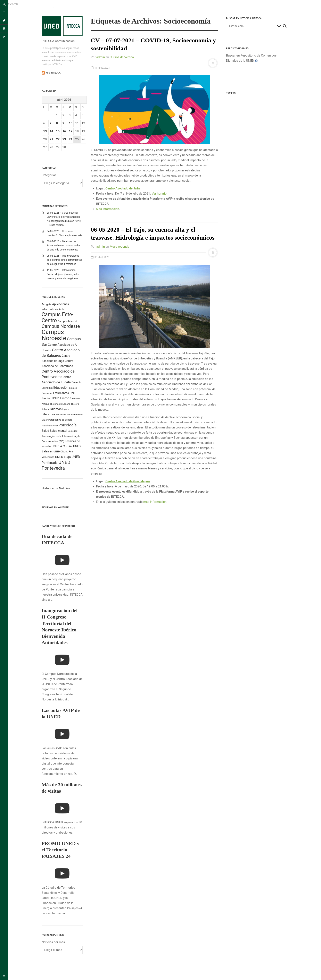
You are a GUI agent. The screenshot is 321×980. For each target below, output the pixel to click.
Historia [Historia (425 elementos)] (65, 398)
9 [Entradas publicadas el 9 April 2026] (63, 123)
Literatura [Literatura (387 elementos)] (48, 414)
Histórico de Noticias (56, 488)
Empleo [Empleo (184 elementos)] (73, 388)
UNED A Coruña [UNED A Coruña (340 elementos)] (62, 446)
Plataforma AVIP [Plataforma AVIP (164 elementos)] (50, 426)
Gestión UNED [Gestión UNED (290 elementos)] (50, 398)
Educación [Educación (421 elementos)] (61, 388)
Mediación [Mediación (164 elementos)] (61, 415)
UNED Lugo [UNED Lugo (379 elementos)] (63, 457)
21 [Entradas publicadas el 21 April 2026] (51, 139)
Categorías (49, 175)
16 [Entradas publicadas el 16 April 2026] (64, 131)
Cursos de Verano (122, 57)
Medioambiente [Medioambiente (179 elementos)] (75, 415)
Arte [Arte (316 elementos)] (62, 309)
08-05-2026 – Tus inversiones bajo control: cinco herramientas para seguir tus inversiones (64, 260)
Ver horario (159, 194)
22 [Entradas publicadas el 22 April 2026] (58, 139)
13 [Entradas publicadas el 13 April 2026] (45, 131)
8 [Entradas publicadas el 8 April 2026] (57, 123)
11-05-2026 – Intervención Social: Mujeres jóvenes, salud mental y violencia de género (63, 274)
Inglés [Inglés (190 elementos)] (65, 409)
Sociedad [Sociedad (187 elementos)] (73, 431)
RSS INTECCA (53, 73)
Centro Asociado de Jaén (123, 188)
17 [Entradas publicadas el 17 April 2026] (71, 131)
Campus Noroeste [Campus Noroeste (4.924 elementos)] (54, 335)
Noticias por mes (53, 942)
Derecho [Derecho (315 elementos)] (77, 382)
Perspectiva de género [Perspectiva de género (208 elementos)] (60, 420)
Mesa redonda (120, 247)
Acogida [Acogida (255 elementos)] (47, 304)
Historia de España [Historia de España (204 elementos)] (60, 404)
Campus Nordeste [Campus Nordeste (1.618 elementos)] (61, 326)
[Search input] (252, 26)
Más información (108, 209)
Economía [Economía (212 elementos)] (47, 388)
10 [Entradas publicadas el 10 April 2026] (71, 123)
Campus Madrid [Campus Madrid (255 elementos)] (67, 321)
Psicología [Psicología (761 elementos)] (68, 425)
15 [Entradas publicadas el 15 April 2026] (58, 131)
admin (101, 57)
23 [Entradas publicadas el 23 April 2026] (64, 139)
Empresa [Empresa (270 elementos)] (47, 393)
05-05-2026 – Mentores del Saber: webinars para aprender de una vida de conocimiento (63, 246)
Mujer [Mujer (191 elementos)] (45, 420)
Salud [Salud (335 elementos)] (45, 431)
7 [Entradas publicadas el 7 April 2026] (51, 123)
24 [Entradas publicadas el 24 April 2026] (71, 139)
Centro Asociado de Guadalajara (127, 481)
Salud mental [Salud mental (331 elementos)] (58, 431)
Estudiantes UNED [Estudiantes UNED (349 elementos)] (65, 393)
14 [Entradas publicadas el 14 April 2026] (51, 131)
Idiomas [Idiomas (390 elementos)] (56, 409)
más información (155, 502)
